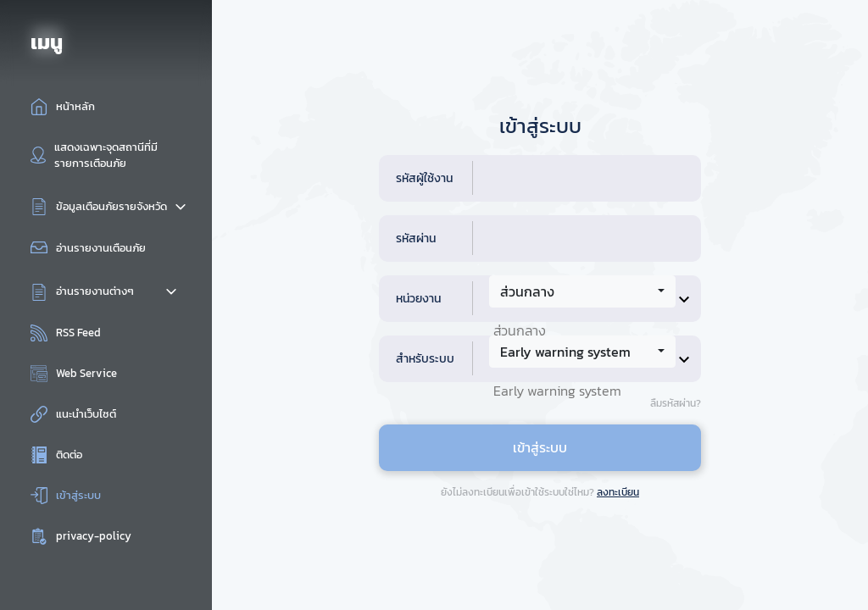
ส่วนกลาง (520, 330)
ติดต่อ (69, 455)
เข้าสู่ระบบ (78, 495)
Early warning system (557, 391)
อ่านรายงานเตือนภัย (101, 248)
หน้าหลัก (75, 106)
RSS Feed (78, 333)
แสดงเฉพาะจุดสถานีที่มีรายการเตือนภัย (106, 155)
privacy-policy (94, 536)
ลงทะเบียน (618, 492)
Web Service (86, 373)
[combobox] (582, 291)
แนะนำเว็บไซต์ (86, 414)
